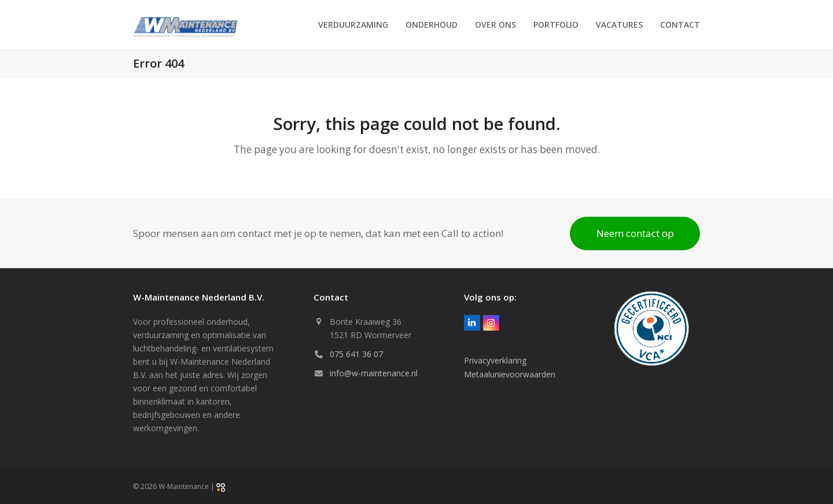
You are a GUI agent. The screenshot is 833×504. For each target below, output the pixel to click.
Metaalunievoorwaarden (510, 374)
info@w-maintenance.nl (374, 373)
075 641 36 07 (356, 354)
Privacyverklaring (495, 360)
